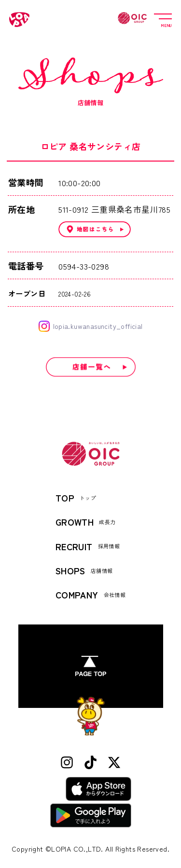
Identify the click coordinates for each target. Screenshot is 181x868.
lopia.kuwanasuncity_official (91, 326)
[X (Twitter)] (114, 763)
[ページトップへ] (91, 666)
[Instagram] (67, 763)
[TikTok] (90, 763)
